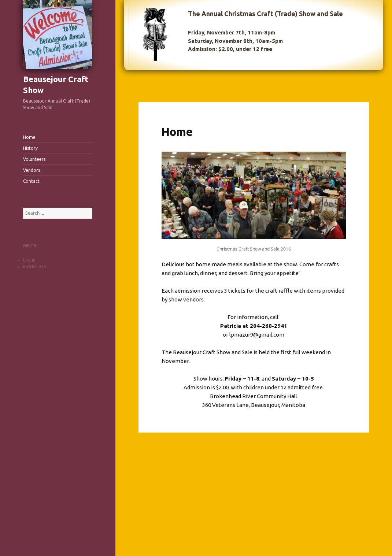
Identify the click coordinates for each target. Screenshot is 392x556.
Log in (29, 260)
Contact (31, 181)
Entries (34, 267)
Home (29, 137)
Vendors (32, 170)
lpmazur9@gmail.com (257, 335)
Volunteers (34, 159)
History (30, 148)
